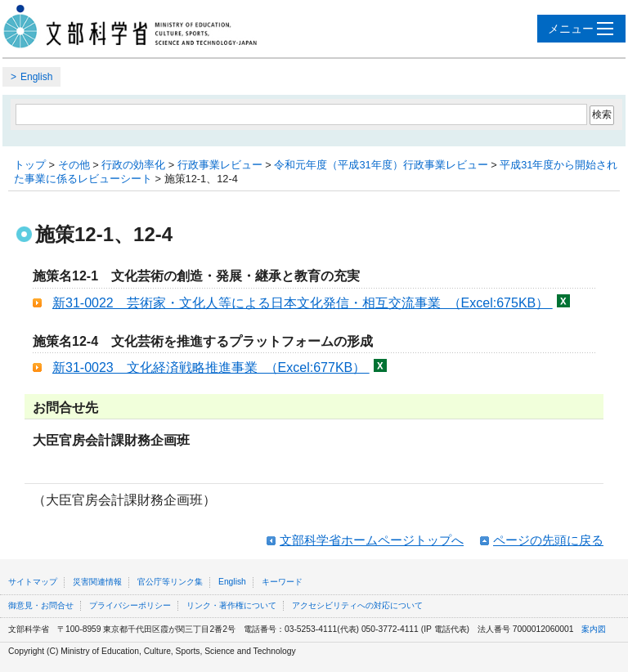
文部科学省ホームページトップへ (372, 540)
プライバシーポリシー (130, 605)
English (36, 77)
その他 (74, 165)
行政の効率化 (133, 165)
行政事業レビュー (220, 165)
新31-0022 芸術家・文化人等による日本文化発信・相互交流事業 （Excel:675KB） (303, 303)
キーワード (282, 582)
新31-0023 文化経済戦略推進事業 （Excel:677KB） (211, 367)
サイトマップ (33, 582)
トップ (30, 165)
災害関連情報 (97, 582)
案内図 (594, 629)
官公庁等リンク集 (170, 582)
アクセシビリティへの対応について (357, 605)
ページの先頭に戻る (548, 540)
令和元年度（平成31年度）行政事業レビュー (381, 165)
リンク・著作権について (231, 605)
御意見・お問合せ (41, 605)
